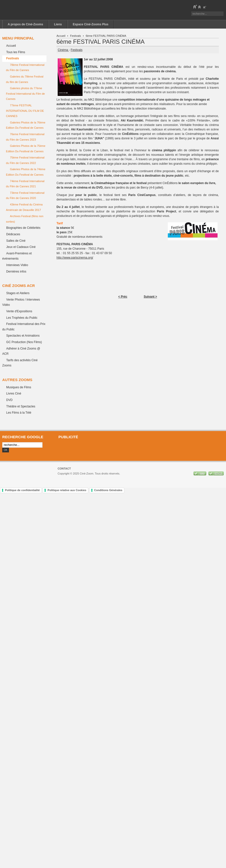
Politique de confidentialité (22, 490)
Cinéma (63, 50)
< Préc (123, 297)
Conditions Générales (108, 490)
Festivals (76, 36)
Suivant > (150, 297)
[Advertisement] (140, 450)
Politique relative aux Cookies (67, 490)
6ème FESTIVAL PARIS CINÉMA (100, 42)
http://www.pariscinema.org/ (75, 258)
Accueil (61, 36)
